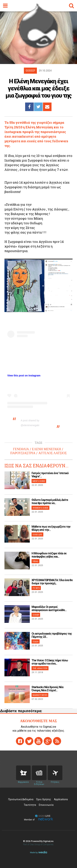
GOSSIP (36, 615)
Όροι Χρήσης (44, 799)
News (39, 773)
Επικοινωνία (46, 805)
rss (57, 741)
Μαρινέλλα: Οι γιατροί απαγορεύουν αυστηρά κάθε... (49, 608)
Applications (61, 799)
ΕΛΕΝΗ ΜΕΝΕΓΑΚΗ (46, 449)
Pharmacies (23, 773)
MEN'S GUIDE (39, 481)
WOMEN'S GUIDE (40, 508)
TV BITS (36, 588)
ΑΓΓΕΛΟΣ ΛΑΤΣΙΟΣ (52, 453)
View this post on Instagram (24, 376)
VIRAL (35, 561)
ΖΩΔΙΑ (36, 641)
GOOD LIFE (37, 534)
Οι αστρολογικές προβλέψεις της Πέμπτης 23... (52, 635)
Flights (55, 773)
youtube (38, 741)
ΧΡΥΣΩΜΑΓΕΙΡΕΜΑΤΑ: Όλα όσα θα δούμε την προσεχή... (52, 582)
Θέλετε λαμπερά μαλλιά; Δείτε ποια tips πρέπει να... (50, 501)
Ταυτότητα (30, 805)
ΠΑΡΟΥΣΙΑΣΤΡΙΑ (23, 453)
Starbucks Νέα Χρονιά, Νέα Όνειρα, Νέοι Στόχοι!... (47, 689)
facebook (20, 741)
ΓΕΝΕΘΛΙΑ (21, 449)
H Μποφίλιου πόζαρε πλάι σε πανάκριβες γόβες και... (49, 555)
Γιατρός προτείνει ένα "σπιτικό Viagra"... (50, 475)
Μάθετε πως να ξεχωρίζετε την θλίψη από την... (51, 528)
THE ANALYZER (40, 668)
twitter (29, 741)
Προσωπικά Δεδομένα (21, 799)
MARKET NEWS (40, 695)
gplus (48, 741)
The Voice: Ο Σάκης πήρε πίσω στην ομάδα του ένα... (50, 662)
